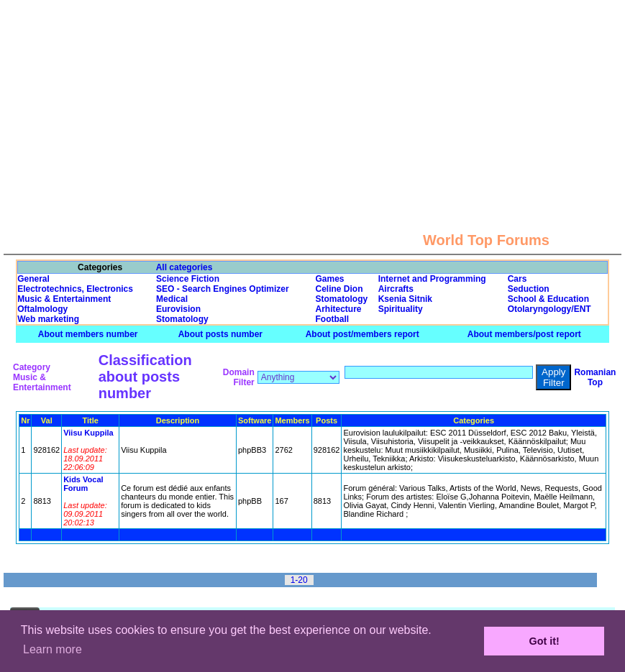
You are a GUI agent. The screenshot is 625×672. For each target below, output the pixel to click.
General (33, 279)
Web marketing (48, 319)
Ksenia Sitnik (405, 299)
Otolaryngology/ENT (549, 309)
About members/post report (524, 334)
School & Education (548, 299)
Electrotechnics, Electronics (75, 289)
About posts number (220, 334)
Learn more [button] (53, 649)
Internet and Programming (432, 279)
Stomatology (342, 299)
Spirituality (401, 309)
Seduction (529, 289)
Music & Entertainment (64, 299)
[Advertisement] (313, 101)
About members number (88, 334)
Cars (517, 279)
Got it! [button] (544, 641)
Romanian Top (595, 377)
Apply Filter (553, 377)
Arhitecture (339, 309)
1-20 (299, 580)
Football (333, 319)
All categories (184, 267)
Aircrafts (396, 289)
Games (330, 279)
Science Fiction (188, 279)
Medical (172, 299)
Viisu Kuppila (88, 433)
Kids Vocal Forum (83, 484)
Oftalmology (42, 309)
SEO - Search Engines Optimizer (223, 289)
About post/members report (362, 334)
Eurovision (178, 309)
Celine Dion (339, 289)
